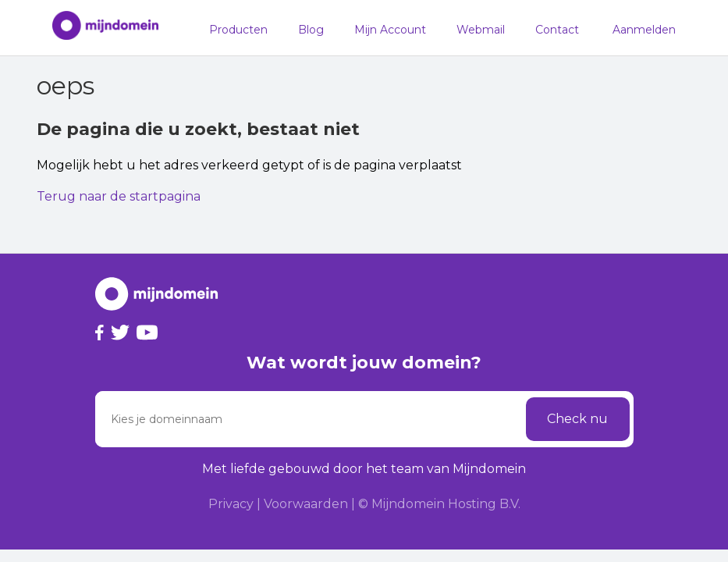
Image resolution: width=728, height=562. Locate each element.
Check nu (577, 419)
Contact (557, 30)
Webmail (481, 30)
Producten (238, 30)
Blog (311, 30)
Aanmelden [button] (644, 30)
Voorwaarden (306, 504)
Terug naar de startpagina (119, 196)
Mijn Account (390, 30)
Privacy (231, 504)
